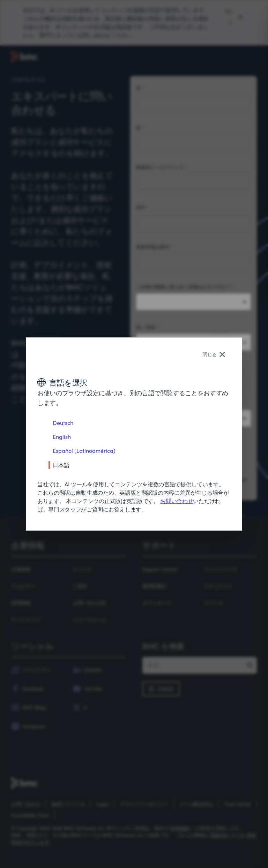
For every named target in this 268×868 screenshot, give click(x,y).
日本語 (61, 465)
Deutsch (63, 423)
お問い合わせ (177, 501)
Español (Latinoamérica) (84, 451)
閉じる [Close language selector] (214, 354)
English (62, 437)
